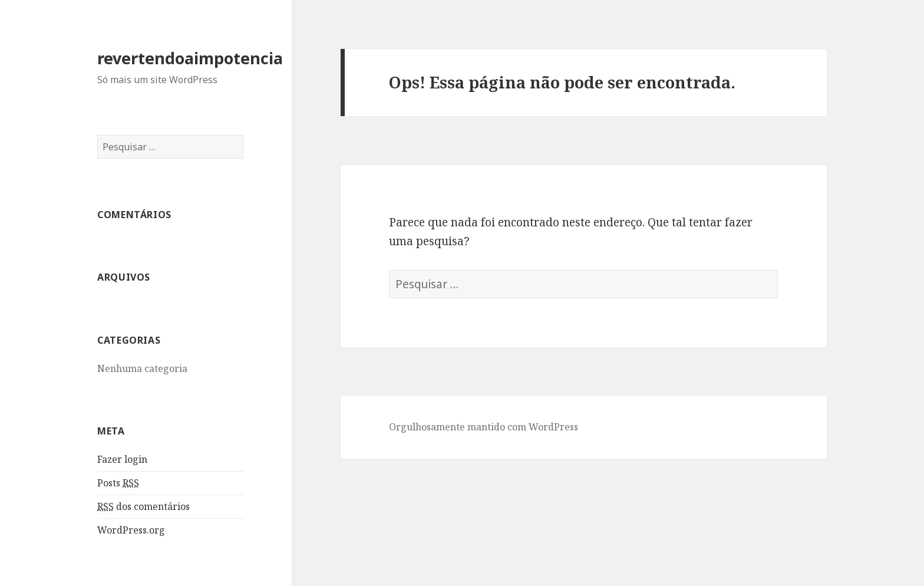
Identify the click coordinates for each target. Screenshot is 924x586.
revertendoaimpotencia (190, 58)
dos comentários (143, 507)
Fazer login (122, 459)
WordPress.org (131, 530)
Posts (118, 483)
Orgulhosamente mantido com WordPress (484, 427)
